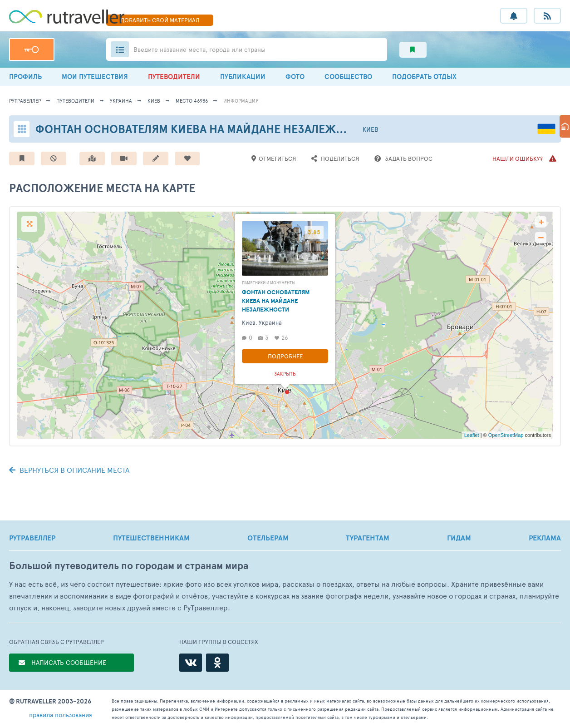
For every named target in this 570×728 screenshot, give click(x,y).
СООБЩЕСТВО (348, 77)
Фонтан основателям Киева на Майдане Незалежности (205, 129)
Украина (121, 101)
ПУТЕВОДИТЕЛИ (174, 77)
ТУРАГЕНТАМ (368, 538)
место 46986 (192, 101)
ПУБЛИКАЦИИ (243, 77)
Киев (154, 101)
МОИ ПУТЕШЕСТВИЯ (95, 77)
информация (241, 101)
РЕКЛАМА (545, 538)
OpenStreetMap (506, 435)
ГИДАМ (459, 538)
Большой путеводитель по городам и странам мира (129, 566)
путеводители (75, 101)
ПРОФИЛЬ (25, 77)
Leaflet (472, 435)
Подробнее (285, 356)
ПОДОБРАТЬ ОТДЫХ (424, 77)
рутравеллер (25, 101)
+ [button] (541, 222)
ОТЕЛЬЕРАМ (268, 538)
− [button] (541, 238)
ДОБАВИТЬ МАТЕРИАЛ (160, 20)
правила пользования (61, 715)
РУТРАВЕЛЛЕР (32, 538)
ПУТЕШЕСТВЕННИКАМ (151, 538)
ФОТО (295, 77)
